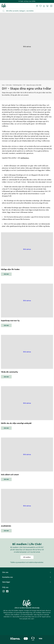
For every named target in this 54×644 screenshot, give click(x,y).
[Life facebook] (7, 592)
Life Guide (9, 85)
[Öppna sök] (28, 11)
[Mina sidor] (44, 6)
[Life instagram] (4, 592)
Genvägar (27, 582)
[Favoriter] (40, 6)
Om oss (27, 572)
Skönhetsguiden (18, 85)
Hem (3, 85)
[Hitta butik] (37, 6)
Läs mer (6, 274)
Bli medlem (27, 557)
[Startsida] (4, 6)
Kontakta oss (27, 577)
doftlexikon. (25, 158)
